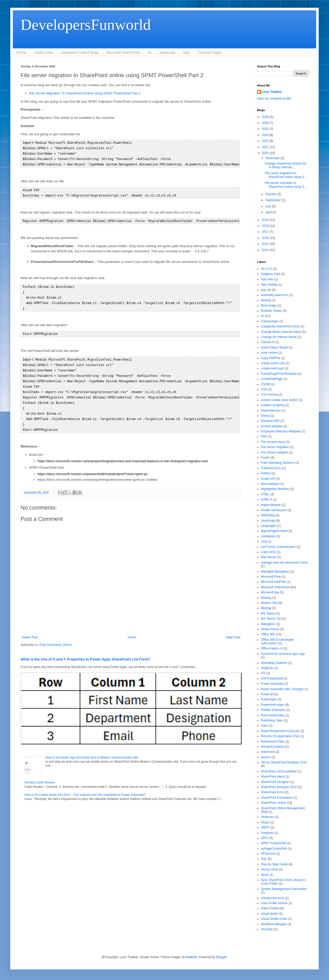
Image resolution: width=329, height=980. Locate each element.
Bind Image (269, 306)
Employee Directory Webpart (281, 431)
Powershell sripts (273, 705)
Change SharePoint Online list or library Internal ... (285, 165)
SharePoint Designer (275, 782)
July (269, 206)
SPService (268, 854)
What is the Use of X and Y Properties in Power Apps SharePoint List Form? (85, 652)
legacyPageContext (274, 531)
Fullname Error (271, 468)
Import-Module (271, 505)
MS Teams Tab (271, 619)
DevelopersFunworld (86, 25)
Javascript (167, 52)
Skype (265, 822)
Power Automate (272, 684)
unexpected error (273, 898)
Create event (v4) (273, 363)
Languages (268, 526)
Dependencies (271, 411)
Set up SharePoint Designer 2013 (284, 762)
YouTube (267, 929)
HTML (265, 494)
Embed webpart (272, 426)
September (273, 200)
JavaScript (268, 521)
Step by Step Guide (274, 864)
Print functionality (273, 715)
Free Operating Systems (278, 463)
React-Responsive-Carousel (280, 731)
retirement (268, 752)
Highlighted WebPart (275, 489)
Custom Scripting (273, 405)
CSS (264, 389)
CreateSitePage (272, 379)
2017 (266, 232)
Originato (267, 668)
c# (149, 52)
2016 (266, 238)
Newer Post (30, 630)
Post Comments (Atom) (55, 638)
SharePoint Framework (277, 798)
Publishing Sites (272, 720)
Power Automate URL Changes (282, 689)
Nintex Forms (270, 629)
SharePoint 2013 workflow (279, 771)
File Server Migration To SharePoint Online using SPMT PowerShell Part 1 (85, 93)
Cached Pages (210, 52)
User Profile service (274, 903)
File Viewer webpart (274, 452)
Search (266, 757)
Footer (265, 458)
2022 (266, 141)
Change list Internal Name (279, 337)
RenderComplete (273, 747)
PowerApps (269, 699)
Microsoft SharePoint (123, 52)
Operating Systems (274, 663)
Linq (264, 541)
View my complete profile (274, 99)
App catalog (269, 284)
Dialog (265, 416)
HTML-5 (266, 500)
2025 (266, 123)
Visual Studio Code (274, 919)
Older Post (233, 630)
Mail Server (269, 557)
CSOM (266, 384)
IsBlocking (268, 515)
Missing (266, 598)
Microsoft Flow (271, 577)
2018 (266, 226)
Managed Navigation (275, 572)
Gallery (266, 473)
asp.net (266, 290)
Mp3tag (266, 608)
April (269, 212)
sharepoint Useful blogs (80, 52)
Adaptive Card (271, 274)
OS (263, 673)
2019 (266, 220)
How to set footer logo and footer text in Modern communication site (92, 750)
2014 (266, 250)
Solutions (267, 833)
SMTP (265, 827)
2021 (266, 147)
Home (21, 52)
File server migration (275, 447)
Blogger (221, 957)
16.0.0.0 (266, 269)
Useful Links (43, 52)
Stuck (265, 875)
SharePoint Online (273, 803)
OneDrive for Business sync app (283, 654)
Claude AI (268, 342)
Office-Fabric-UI (272, 648)
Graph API (268, 479)
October (271, 194)
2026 (266, 117)
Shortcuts (267, 817)
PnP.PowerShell (272, 679)
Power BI (267, 694)
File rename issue (273, 442)
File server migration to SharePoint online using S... (286, 175)
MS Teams (268, 613)
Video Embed (270, 908)
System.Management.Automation (284, 889)
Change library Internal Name (281, 332)
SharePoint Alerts (273, 777)
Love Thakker (272, 92)
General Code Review (39, 775)
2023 (266, 135)
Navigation (268, 624)
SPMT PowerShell (273, 843)
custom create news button (279, 400)
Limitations (268, 536)
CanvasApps (270, 321)
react (264, 726)
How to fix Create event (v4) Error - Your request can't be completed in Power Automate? (85, 788)
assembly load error (274, 295)
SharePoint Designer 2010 (279, 787)
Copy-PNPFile (271, 358)
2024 (266, 129)
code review (269, 353)
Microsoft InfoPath (273, 582)
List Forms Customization (278, 547)
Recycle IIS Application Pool (280, 736)
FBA (264, 436)
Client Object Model (274, 348)
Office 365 (268, 634)
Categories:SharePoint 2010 (280, 326)
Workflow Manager (274, 924)
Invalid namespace (274, 510)
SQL (187, 52)
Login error (268, 552)
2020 (266, 153)
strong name (269, 869)
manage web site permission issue (284, 563)
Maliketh (192, 957)
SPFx (265, 838)
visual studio (269, 914)
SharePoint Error (272, 792)
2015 (266, 244)
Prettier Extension (273, 710)
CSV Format (269, 395)
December (273, 158)
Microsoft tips (270, 592)
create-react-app (272, 368)
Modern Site (269, 603)
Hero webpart (270, 484)
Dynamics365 (270, 421)
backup (266, 300)
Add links (267, 279)
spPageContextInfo (274, 849)
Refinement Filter (273, 742)
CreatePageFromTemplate (279, 374)
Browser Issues (271, 311)
